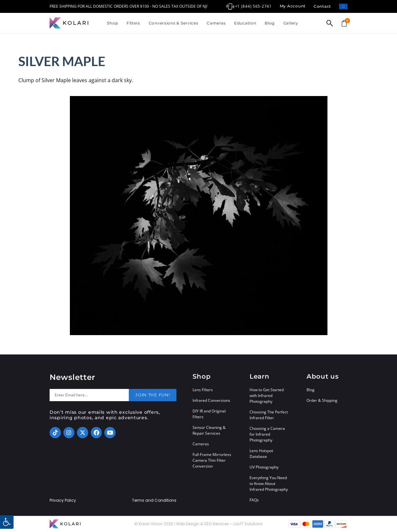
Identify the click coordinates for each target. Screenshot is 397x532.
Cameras (216, 23)
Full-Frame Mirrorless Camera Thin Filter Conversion (212, 460)
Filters (133, 23)
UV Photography (264, 467)
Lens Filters (203, 390)
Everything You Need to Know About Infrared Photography (269, 484)
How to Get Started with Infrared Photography (267, 396)
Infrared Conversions (211, 400)
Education (245, 23)
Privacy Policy (63, 500)
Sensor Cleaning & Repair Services (209, 430)
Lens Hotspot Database (261, 454)
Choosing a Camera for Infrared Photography (267, 434)
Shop (112, 23)
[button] (7, 522)
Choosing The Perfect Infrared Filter (269, 415)
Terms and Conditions (154, 500)
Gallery (291, 23)
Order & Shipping (322, 400)
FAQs (254, 500)
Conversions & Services (174, 23)
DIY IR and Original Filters (209, 414)
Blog (270, 23)
